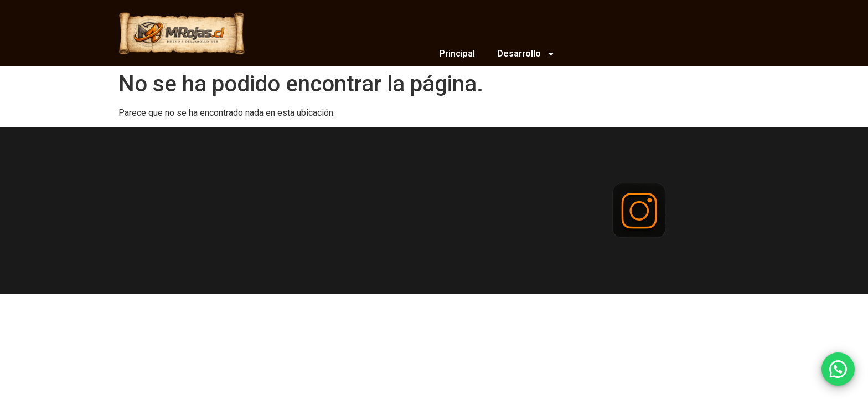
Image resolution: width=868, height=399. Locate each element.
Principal (457, 53)
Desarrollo (526, 54)
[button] (838, 369)
